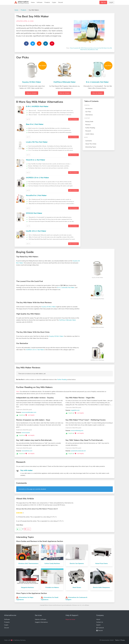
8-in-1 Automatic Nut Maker (97, 82)
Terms (117, 640)
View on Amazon (32, 93)
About (98, 619)
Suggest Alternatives (41, 622)
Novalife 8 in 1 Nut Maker (36, 195)
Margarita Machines (28, 587)
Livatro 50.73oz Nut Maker (37, 142)
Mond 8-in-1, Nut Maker (36, 160)
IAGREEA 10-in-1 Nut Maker (37, 178)
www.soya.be (26, 433)
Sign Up (103, 2)
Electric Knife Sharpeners (101, 587)
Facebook (100, 628)
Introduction (89, 109)
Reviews (88, 125)
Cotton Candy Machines (52, 563)
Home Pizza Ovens (102, 563)
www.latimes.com (27, 451)
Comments (89, 141)
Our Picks (88, 112)
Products (47, 2)
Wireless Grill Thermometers (28, 563)
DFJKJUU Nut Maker (34, 213)
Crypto (54, 2)
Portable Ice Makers (52, 587)
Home (33, 2)
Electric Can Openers (77, 563)
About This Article (91, 144)
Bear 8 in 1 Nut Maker (35, 124)
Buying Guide (89, 122)
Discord (60, 2)
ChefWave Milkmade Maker (65, 82)
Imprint (98, 625)
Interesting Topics (91, 147)
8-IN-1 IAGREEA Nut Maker (37, 106)
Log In (111, 2)
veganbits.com (75, 410)
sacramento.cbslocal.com (78, 451)
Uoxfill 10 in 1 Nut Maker (36, 231)
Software (40, 2)
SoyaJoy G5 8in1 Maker (32, 82)
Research (88, 131)
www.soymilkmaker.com (29, 412)
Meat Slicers (77, 587)
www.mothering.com (77, 431)
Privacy (123, 640)
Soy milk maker (27, 470)
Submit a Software (41, 619)
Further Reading (90, 128)
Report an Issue (70, 619)
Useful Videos (90, 134)
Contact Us (100, 622)
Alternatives (89, 115)
